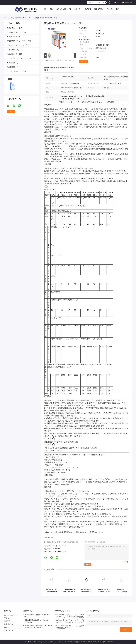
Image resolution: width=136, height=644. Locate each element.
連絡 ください (99, 9)
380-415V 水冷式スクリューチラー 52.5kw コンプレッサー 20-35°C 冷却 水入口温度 (71, 616)
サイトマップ (9, 630)
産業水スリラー (13, 28)
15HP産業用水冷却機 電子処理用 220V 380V (37, 616)
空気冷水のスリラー (15, 32)
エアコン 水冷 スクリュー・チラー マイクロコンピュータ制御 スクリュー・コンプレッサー (70, 621)
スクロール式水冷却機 (55, 532)
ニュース (110, 9)
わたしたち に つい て (64, 9)
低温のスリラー (13, 54)
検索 (108, 3)
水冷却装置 (11, 63)
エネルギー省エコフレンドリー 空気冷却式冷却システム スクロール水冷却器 (121, 591)
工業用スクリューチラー (98, 532)
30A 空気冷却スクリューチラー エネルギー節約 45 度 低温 (86, 591)
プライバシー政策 (31, 642)
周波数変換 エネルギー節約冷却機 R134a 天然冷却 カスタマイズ (52, 591)
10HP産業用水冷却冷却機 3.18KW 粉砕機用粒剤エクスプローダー (38, 626)
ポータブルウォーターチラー (18, 58)
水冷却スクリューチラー (16, 45)
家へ (46, 9)
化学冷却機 (11, 67)
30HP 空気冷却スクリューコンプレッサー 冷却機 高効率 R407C (104, 591)
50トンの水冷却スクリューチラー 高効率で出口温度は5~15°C (70, 627)
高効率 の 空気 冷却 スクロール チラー (63, 60)
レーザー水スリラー (15, 71)
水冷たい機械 (12, 37)
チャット (117, 2)
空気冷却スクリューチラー (24, 18)
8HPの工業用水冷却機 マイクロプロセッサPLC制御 (38, 621)
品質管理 (88, 9)
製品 (52, 9)
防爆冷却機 (11, 50)
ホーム (6, 18)
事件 (117, 9)
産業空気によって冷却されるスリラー (76, 532)
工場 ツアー (78, 9)
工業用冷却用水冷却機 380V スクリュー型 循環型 (69, 591)
